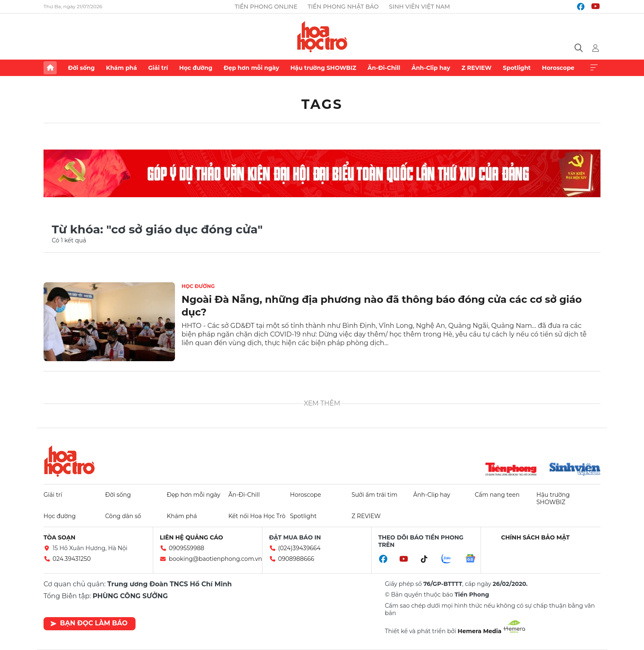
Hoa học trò (69, 461)
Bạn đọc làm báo (89, 623)
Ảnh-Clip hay (431, 68)
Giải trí (158, 68)
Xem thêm (594, 68)
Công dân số (123, 516)
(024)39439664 (299, 548)
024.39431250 (72, 559)
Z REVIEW (477, 68)
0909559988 (186, 548)
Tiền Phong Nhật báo (343, 7)
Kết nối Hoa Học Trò (257, 516)
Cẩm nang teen (497, 495)
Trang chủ (50, 68)
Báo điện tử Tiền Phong (322, 37)
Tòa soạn (60, 537)
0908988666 (296, 559)
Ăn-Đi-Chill (384, 68)
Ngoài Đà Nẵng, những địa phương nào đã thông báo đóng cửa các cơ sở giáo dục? (382, 306)
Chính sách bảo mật (535, 537)
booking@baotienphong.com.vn (215, 559)
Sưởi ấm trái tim (375, 495)
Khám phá (121, 68)
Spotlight (517, 68)
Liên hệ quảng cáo (191, 537)
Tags (322, 104)
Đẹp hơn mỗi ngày (251, 68)
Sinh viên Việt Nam (420, 7)
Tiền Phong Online (266, 7)
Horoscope (558, 68)
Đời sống (81, 68)
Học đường (196, 68)
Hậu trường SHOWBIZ (323, 68)
